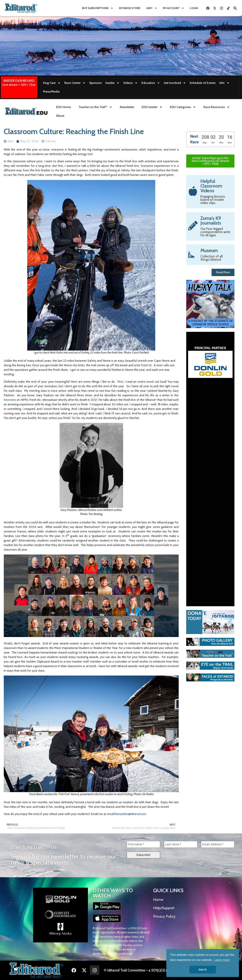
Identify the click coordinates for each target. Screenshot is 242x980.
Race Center (75, 83)
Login (194, 8)
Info (224, 83)
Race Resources (217, 107)
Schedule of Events (203, 83)
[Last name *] (181, 844)
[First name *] (143, 844)
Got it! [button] (203, 970)
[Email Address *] (218, 844)
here (20, 657)
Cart (152, 8)
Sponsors (95, 83)
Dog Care (52, 83)
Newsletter (127, 107)
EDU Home (63, 107)
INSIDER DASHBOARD (19, 81)
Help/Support (164, 908)
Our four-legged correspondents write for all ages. (215, 232)
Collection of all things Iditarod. (212, 258)
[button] (192, 362)
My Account (173, 8)
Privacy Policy (164, 916)
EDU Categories (183, 107)
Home (158, 900)
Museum (209, 250)
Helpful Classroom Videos (211, 186)
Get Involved (175, 83)
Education (151, 83)
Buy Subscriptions (98, 8)
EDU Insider (152, 107)
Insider (112, 83)
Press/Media (51, 92)
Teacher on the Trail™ (95, 107)
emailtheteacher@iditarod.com (127, 814)
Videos (130, 83)
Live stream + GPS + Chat (19, 85)
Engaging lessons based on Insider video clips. (213, 200)
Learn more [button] (222, 960)
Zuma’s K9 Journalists (211, 220)
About (60, 116)
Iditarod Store (130, 8)
